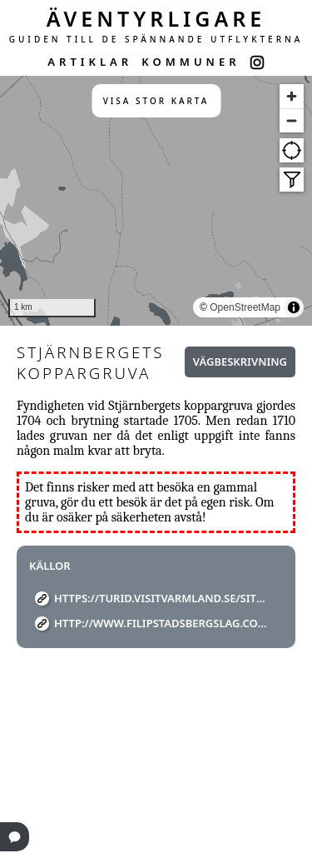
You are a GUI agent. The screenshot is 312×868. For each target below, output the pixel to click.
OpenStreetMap (245, 307)
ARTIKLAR (90, 62)
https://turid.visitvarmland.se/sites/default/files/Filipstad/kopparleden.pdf (162, 598)
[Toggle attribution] (294, 307)
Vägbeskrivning (240, 362)
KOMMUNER (191, 62)
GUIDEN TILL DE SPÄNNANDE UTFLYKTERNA (156, 39)
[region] (156, 201)
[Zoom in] (292, 96)
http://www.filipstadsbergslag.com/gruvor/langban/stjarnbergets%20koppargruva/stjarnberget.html (162, 623)
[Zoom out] (292, 120)
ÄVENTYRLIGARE (156, 18)
